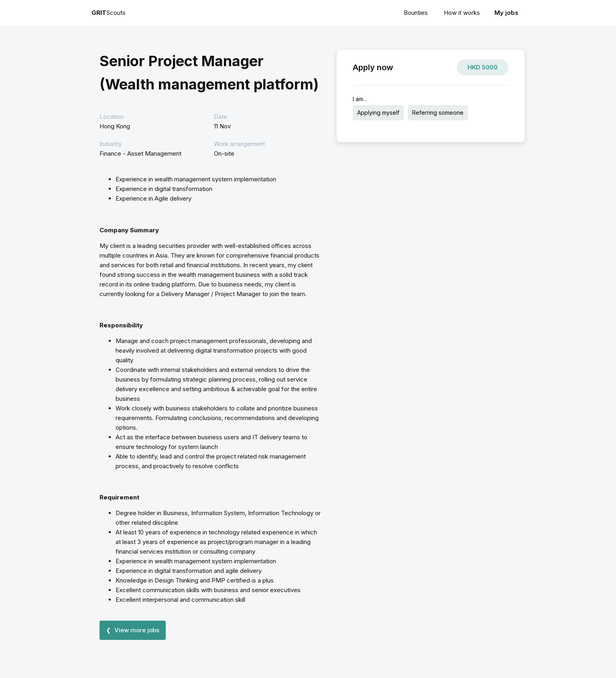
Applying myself (378, 113)
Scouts (109, 13)
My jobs (506, 13)
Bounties (416, 13)
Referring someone (438, 113)
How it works (462, 13)
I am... (360, 99)
